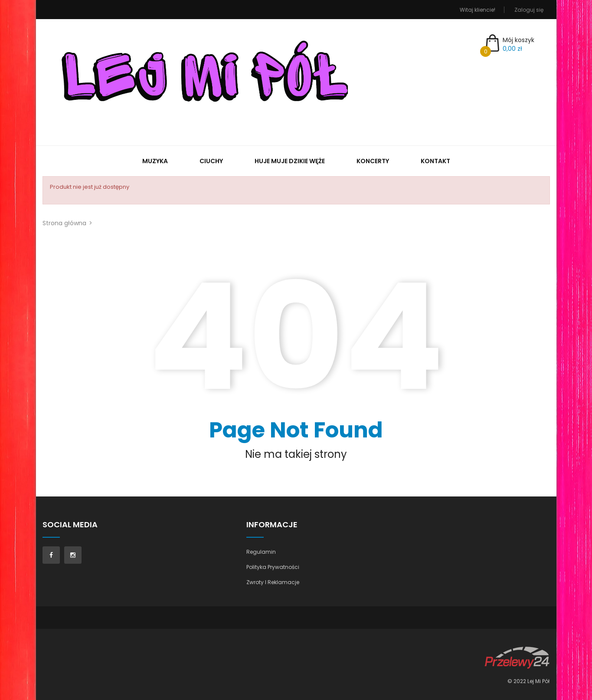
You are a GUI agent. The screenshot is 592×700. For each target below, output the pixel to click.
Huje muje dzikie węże (290, 161)
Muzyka (155, 161)
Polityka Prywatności (273, 567)
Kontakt (435, 161)
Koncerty (373, 161)
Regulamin (261, 552)
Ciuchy (211, 161)
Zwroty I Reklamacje (273, 582)
